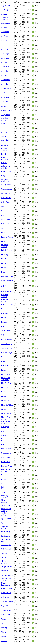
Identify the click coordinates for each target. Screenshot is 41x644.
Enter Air (4, 241)
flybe (3, 272)
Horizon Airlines (7, 304)
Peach (3, 444)
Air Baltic (5, 36)
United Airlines (7, 588)
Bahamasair (5, 145)
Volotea (4, 623)
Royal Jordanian (7, 475)
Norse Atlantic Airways (6, 422)
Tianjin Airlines (7, 567)
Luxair (4, 396)
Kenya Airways (7, 353)
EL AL (4, 233)
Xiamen (4, 641)
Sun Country (6, 532)
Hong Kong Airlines (5, 300)
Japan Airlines (6, 331)
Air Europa (5, 54)
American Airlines (5, 119)
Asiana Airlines (7, 128)
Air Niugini (5, 75)
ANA (3, 123)
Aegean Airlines (7, 6)
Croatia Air (5, 215)
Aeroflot (4, 14)
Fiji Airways (6, 263)
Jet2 (3, 335)
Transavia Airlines (5, 571)
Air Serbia (5, 84)
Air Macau (5, 67)
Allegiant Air (6, 115)
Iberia (3, 309)
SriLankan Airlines (5, 527)
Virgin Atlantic (6, 606)
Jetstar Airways (7, 344)
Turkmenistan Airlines (6, 580)
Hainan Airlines (7, 291)
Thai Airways (6, 558)
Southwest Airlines (5, 514)
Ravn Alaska (6, 462)
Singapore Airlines (5, 501)
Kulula (4, 361)
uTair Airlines (6, 593)
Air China (5, 49)
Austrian (4, 132)
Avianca (4, 137)
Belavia (4, 154)
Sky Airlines (6, 505)
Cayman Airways (7, 189)
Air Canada (5, 40)
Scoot (3, 492)
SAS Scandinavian (6, 488)
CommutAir (5, 206)
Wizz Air (4, 636)
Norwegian (5, 427)
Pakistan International (6, 440)
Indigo (3, 318)
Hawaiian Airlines (5, 296)
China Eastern (6, 202)
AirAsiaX (5, 102)
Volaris (4, 619)
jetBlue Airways (7, 339)
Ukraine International (6, 584)
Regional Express (7, 466)
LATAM (4, 370)
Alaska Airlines (7, 110)
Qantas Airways (7, 453)
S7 (2, 484)
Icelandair (5, 313)
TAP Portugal (6, 549)
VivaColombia (6, 615)
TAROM (4, 553)
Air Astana (5, 32)
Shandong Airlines (5, 497)
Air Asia (4, 27)
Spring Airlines (7, 523)
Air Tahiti (5, 93)
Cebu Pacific (6, 193)
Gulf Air (4, 286)
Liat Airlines (6, 374)
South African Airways (6, 510)
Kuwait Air (5, 366)
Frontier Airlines (7, 276)
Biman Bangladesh (5, 158)
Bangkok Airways (4, 150)
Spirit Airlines (6, 518)
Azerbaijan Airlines (5, 141)
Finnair (4, 268)
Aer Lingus (5, 10)
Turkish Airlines (7, 575)
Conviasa (4, 211)
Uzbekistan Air (6, 597)
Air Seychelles (6, 88)
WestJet (4, 632)
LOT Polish (5, 387)
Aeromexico (6, 23)
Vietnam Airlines (7, 601)
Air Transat (5, 97)
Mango (4, 409)
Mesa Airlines (6, 414)
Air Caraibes (6, 45)
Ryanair (4, 479)
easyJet (4, 228)
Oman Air (5, 431)
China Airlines (6, 198)
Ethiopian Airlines (5, 246)
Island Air (5, 326)
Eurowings (5, 254)
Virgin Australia (7, 610)
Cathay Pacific (6, 185)
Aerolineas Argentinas (5, 19)
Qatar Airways (6, 457)
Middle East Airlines (5, 418)
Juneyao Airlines (7, 348)
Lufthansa (5, 392)
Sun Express (6, 536)
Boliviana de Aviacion (6, 167)
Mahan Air (5, 401)
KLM (3, 357)
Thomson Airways (4, 562)
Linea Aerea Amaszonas (5, 379)
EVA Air (4, 259)
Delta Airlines (6, 224)
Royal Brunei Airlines (6, 470)
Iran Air (4, 322)
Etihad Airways (7, 250)
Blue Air (4, 163)
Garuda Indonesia (7, 281)
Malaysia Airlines (7, 405)
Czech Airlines (6, 220)
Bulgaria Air (6, 176)
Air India (4, 62)
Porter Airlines (6, 449)
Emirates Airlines (7, 237)
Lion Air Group (7, 383)
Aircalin (4, 106)
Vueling (4, 628)
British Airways (7, 171)
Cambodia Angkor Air (5, 180)
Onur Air (4, 436)
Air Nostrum (6, 80)
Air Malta (5, 71)
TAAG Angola (6, 545)
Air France (5, 58)
